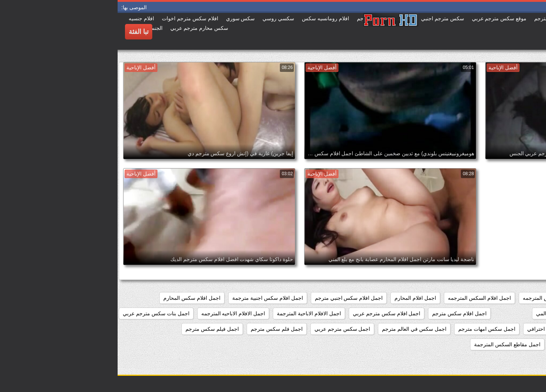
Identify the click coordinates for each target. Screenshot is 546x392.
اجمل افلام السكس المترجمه (362, 298)
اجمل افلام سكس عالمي (445, 313)
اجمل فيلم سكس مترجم (95, 329)
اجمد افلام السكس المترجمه (436, 298)
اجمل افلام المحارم (298, 298)
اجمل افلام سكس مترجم (342, 313)
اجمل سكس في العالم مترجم (297, 329)
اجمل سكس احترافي (433, 329)
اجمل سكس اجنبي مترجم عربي (502, 329)
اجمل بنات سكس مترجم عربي (39, 313)
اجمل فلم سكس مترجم (159, 329)
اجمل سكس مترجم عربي (225, 329)
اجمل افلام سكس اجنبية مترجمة (150, 298)
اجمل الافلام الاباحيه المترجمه (116, 313)
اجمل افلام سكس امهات (510, 313)
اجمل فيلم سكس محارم (511, 344)
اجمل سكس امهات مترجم (369, 329)
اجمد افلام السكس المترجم (508, 298)
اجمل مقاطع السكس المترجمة (390, 344)
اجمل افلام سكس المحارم (74, 298)
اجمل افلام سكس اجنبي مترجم (231, 298)
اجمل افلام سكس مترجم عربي (269, 313)
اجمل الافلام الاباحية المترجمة (191, 313)
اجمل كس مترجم (454, 344)
